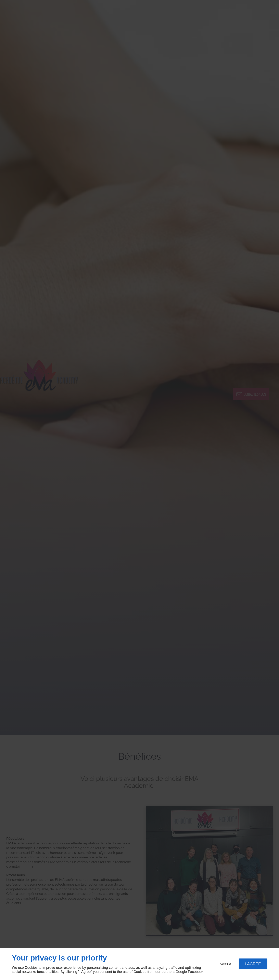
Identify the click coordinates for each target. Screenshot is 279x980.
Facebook (196, 972)
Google (181, 972)
